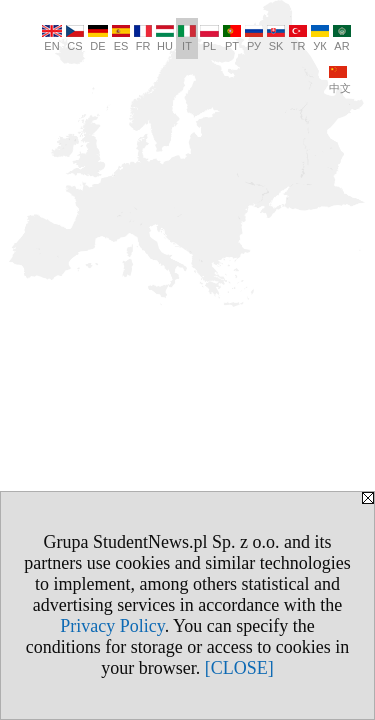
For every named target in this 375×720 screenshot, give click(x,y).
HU (165, 38)
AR (342, 38)
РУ (254, 38)
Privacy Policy (112, 626)
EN (52, 38)
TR (298, 38)
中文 (340, 80)
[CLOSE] (239, 668)
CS (75, 38)
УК (320, 38)
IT (187, 38)
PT (232, 38)
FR (143, 38)
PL (209, 38)
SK (276, 38)
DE (98, 38)
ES (121, 38)
